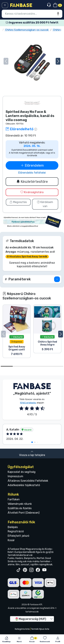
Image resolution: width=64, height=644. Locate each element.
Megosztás (18, 202)
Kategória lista (22, 629)
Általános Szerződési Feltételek (28, 481)
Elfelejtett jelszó (18, 536)
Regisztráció (16, 531)
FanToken (14, 499)
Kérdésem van (45, 204)
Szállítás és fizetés (20, 508)
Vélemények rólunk (20, 504)
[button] (58, 61)
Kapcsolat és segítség (22, 472)
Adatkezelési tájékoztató (24, 485)
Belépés (13, 527)
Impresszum (15, 476)
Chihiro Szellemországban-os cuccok (37, 30)
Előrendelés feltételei (32, 173)
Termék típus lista (40, 629)
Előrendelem (32, 165)
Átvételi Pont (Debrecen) (24, 513)
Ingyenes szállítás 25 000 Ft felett (32, 23)
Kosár (11, 540)
